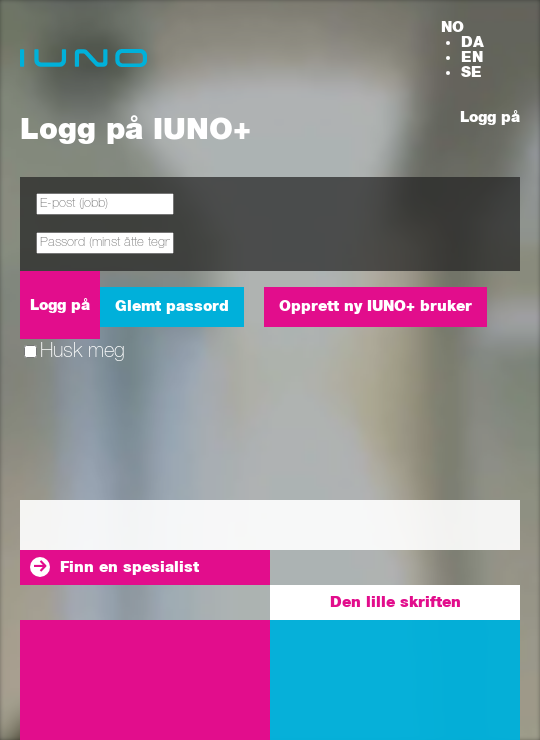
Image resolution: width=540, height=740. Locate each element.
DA (472, 42)
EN (472, 57)
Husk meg (74, 351)
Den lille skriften (395, 602)
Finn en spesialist (129, 567)
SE (471, 72)
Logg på (490, 117)
